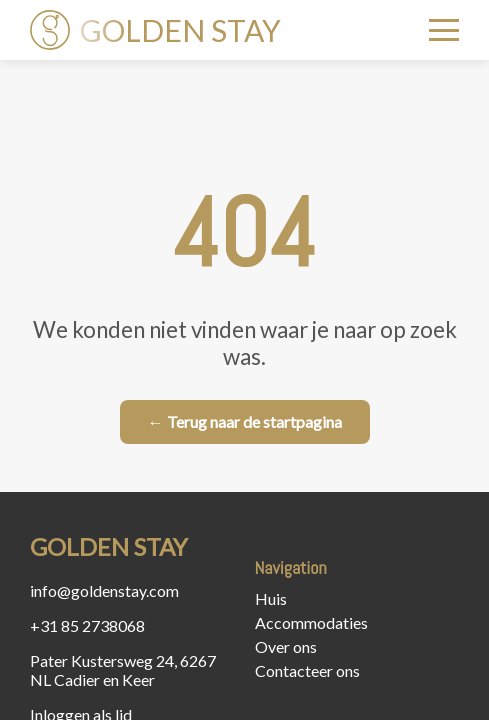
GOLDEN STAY (155, 30)
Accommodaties (311, 622)
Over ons (286, 646)
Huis (271, 598)
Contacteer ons (307, 670)
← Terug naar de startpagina (245, 421)
